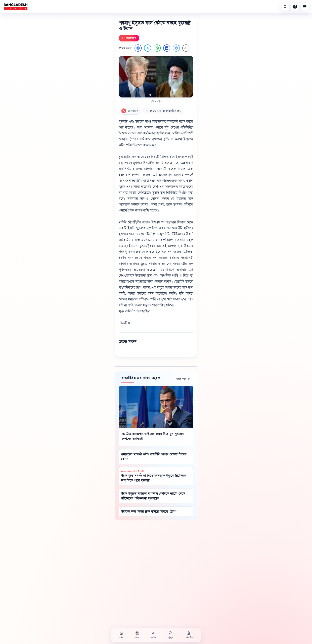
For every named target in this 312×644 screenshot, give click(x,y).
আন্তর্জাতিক (129, 38)
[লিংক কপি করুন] (186, 48)
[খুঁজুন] (171, 635)
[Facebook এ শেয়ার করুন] (138, 48)
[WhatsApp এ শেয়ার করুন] (157, 48)
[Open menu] (305, 7)
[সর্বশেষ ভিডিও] (286, 7)
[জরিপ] (154, 635)
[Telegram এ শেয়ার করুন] (176, 48)
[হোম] (121, 635)
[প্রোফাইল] (189, 635)
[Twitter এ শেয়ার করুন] (148, 48)
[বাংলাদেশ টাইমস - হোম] (16, 7)
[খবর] (137, 635)
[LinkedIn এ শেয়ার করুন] (167, 48)
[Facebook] (295, 7)
